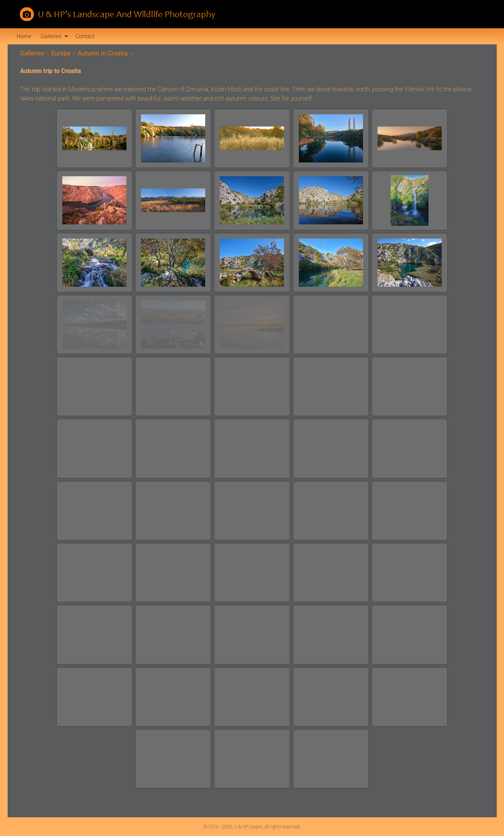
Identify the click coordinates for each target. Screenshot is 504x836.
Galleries (51, 36)
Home (24, 36)
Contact (85, 36)
